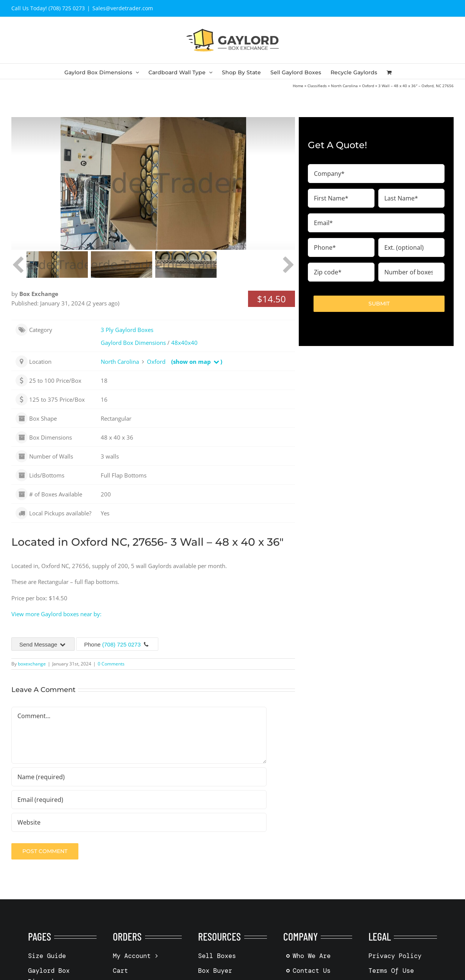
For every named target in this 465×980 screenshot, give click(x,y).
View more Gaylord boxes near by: (56, 614)
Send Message (43, 644)
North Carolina (344, 86)
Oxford (368, 86)
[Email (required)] (139, 800)
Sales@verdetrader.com (123, 8)
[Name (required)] (139, 777)
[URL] (139, 822)
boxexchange (32, 664)
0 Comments (111, 664)
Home (298, 86)
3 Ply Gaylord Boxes (127, 330)
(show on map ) (197, 362)
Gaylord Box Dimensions (133, 343)
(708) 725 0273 (122, 644)
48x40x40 (184, 343)
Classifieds (317, 86)
